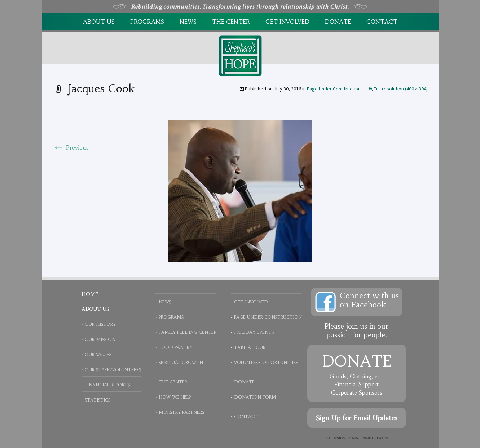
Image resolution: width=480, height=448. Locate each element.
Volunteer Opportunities (266, 362)
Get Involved (287, 22)
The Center (231, 22)
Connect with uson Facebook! (369, 300)
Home (90, 294)
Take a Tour (250, 347)
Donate (338, 22)
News (188, 22)
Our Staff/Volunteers (113, 370)
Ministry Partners (181, 412)
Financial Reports (107, 385)
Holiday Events (254, 332)
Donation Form (255, 397)
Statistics (98, 400)
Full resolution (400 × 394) (401, 89)
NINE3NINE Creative (371, 438)
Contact (382, 22)
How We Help (175, 397)
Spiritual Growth (181, 362)
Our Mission (100, 339)
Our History (100, 324)
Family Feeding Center (188, 332)
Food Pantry (175, 347)
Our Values (98, 354)
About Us (99, 22)
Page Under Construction (334, 89)
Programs (147, 22)
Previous (71, 147)
